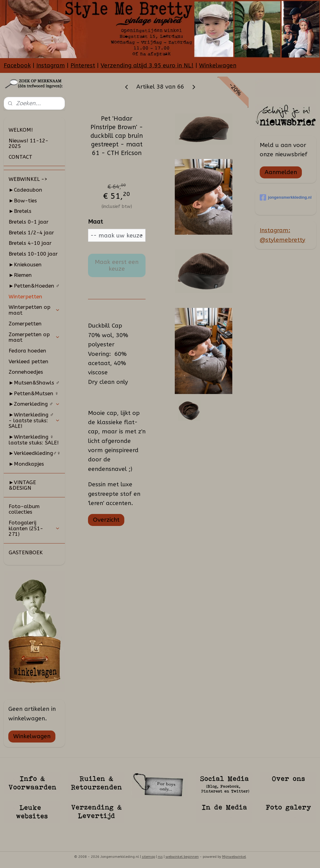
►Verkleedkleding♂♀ (35, 453)
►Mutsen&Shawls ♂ (34, 383)
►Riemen (20, 275)
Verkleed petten (28, 361)
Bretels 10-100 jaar (33, 254)
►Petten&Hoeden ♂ (34, 286)
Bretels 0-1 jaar (29, 222)
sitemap (148, 857)
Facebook (17, 66)
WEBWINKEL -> (28, 179)
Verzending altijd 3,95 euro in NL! (147, 66)
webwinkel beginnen (182, 857)
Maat (95, 222)
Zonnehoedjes (26, 372)
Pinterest (83, 66)
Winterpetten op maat (34, 310)
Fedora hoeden (27, 351)
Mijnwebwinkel (234, 857)
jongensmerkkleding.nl (286, 197)
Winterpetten (25, 297)
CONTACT (20, 157)
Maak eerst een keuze (117, 265)
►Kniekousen (25, 265)
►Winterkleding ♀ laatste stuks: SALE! (34, 440)
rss (160, 857)
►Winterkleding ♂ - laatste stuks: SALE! (34, 420)
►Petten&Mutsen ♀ (34, 393)
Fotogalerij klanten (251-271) (34, 528)
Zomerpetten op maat (34, 337)
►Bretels (20, 211)
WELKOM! (21, 130)
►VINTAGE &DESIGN (22, 485)
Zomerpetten (25, 324)
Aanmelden (281, 172)
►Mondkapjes (26, 464)
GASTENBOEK (26, 552)
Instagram (51, 66)
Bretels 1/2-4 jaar (31, 233)
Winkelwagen (218, 66)
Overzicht (106, 520)
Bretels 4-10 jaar (30, 243)
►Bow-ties (23, 201)
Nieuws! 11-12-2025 (28, 143)
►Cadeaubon (25, 190)
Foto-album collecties (24, 509)
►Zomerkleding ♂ (34, 404)
